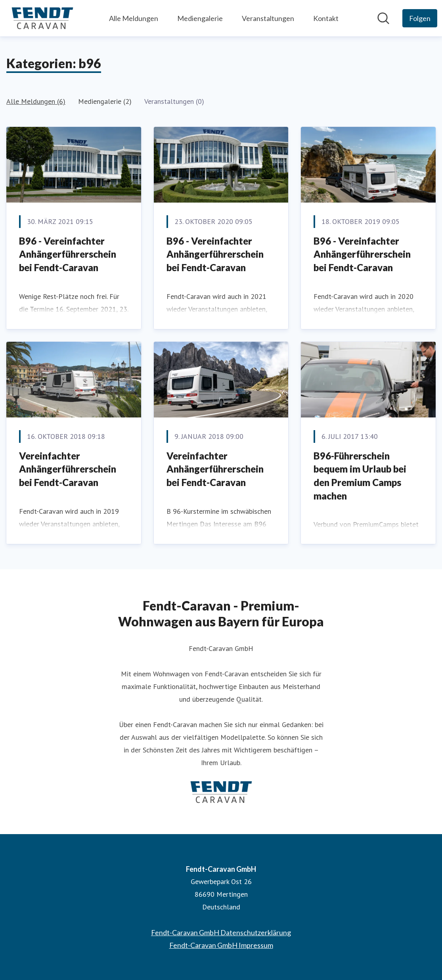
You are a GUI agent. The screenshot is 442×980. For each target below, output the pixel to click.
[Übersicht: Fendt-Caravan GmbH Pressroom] (42, 18)
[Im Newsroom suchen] (383, 18)
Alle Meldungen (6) (36, 101)
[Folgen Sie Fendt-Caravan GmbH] (420, 18)
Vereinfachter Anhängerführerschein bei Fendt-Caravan (68, 469)
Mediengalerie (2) (105, 101)
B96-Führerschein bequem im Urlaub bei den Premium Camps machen (360, 476)
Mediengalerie (200, 18)
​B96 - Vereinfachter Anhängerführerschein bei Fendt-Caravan (68, 254)
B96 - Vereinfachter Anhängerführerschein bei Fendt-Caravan (362, 254)
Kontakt (326, 18)
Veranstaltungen (268, 18)
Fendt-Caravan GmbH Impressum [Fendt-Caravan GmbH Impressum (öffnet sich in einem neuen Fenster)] (221, 945)
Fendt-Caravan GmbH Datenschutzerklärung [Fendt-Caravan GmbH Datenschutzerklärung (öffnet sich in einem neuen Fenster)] (221, 932)
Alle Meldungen (134, 18)
